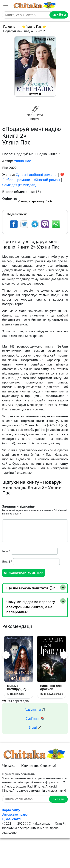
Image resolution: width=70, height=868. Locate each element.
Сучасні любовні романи (36, 175)
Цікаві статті (11, 819)
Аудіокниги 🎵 (35, 709)
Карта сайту (11, 810)
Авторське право (15, 814)
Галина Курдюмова (51, 694)
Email (7, 562)
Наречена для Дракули (51, 687)
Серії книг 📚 (35, 718)
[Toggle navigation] (6, 6)
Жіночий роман (47, 180)
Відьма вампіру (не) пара (17, 687)
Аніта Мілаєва (16, 694)
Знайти (59, 15)
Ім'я (6, 551)
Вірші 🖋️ (35, 727)
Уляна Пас (22, 161)
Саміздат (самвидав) (19, 185)
